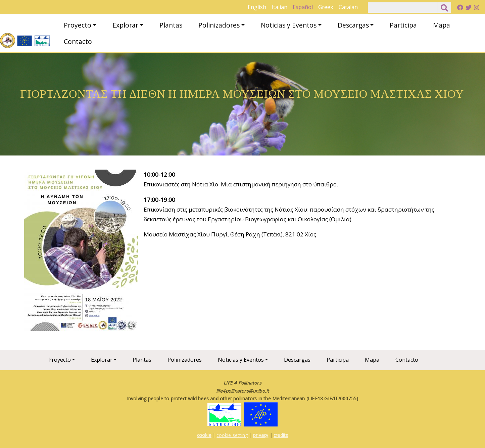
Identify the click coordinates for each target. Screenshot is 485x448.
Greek (326, 7)
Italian (279, 7)
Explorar (125, 25)
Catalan (348, 7)
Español (303, 7)
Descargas (353, 25)
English (257, 7)
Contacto (78, 41)
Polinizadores (219, 25)
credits (281, 435)
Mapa (442, 25)
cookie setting (232, 435)
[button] (81, 252)
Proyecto (78, 25)
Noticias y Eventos (289, 25)
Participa (403, 25)
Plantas (171, 25)
